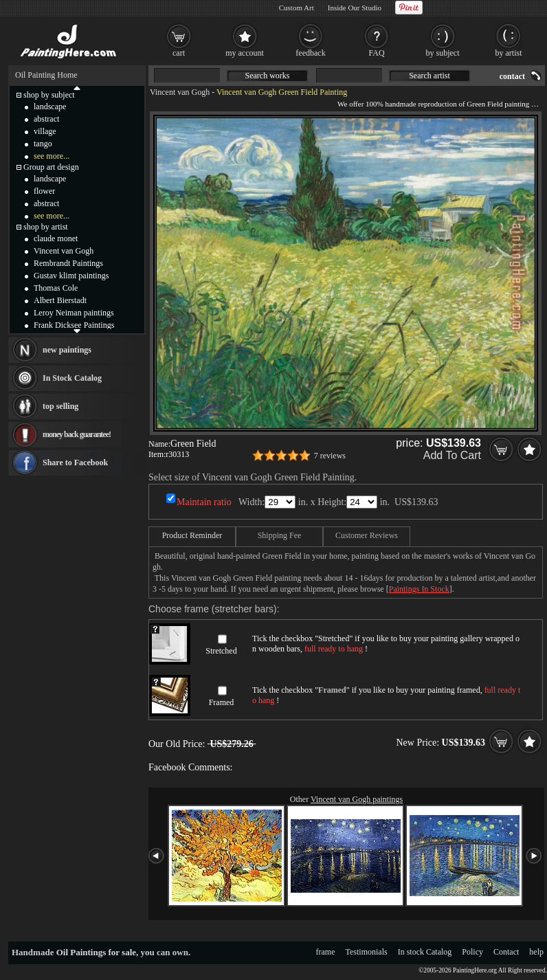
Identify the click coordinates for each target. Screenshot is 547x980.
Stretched (221, 651)
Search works (268, 76)
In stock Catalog (425, 952)
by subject (443, 53)
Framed (222, 702)
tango (43, 144)
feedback (310, 53)
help (536, 952)
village (45, 131)
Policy (472, 952)
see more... (52, 156)
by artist (509, 53)
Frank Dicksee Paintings (74, 325)
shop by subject (49, 95)
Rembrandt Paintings (68, 263)
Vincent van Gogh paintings (357, 799)
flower (44, 191)
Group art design (51, 167)
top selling (60, 406)
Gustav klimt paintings (71, 276)
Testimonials (367, 952)
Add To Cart (452, 455)
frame (326, 952)
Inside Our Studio (355, 8)
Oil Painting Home (46, 75)
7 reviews (330, 456)
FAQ (376, 53)
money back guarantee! (77, 434)
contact (512, 76)
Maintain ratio (204, 502)
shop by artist (46, 227)
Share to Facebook (75, 463)
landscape (50, 107)
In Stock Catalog (72, 378)
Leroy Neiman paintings (74, 313)
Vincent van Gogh (180, 92)
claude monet (56, 238)
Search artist (429, 76)
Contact (506, 952)
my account (245, 53)
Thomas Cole (56, 288)
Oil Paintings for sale (96, 952)
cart (179, 53)
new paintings (67, 350)
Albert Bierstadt (60, 300)
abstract (46, 119)
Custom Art (297, 8)
